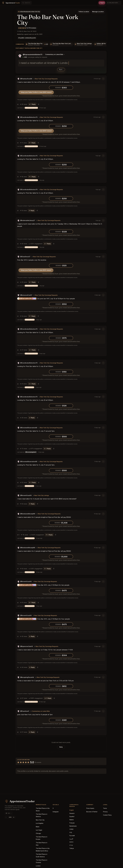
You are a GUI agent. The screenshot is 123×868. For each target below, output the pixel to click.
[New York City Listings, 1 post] (83, 44)
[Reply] (32, 104)
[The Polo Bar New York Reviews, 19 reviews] (37, 44)
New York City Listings (42, 495)
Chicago (38, 833)
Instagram (56, 812)
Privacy (105, 812)
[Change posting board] (55, 54)
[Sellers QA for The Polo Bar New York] (105, 44)
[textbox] (61, 63)
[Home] (11, 3)
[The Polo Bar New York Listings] (61, 44)
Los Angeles (40, 823)
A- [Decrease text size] (6, 817)
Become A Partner (92, 812)
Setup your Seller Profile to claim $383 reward (36, 92)
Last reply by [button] (32, 108)
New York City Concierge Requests (46, 79)
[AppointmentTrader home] (18, 801)
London (38, 866)
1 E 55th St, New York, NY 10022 (27, 31)
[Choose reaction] (18, 104)
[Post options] (103, 79)
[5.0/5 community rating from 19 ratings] (27, 28)
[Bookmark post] (39, 104)
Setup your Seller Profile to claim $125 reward (36, 270)
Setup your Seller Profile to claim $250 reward (36, 131)
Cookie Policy (107, 815)
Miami (38, 827)
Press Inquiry (90, 808)
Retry (61, 747)
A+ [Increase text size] (14, 817)
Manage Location (98, 12)
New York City (40, 820)
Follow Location (84, 12)
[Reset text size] (10, 817)
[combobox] (27, 3)
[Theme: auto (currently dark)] (9, 813)
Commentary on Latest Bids (41, 711)
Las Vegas (39, 830)
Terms (105, 808)
